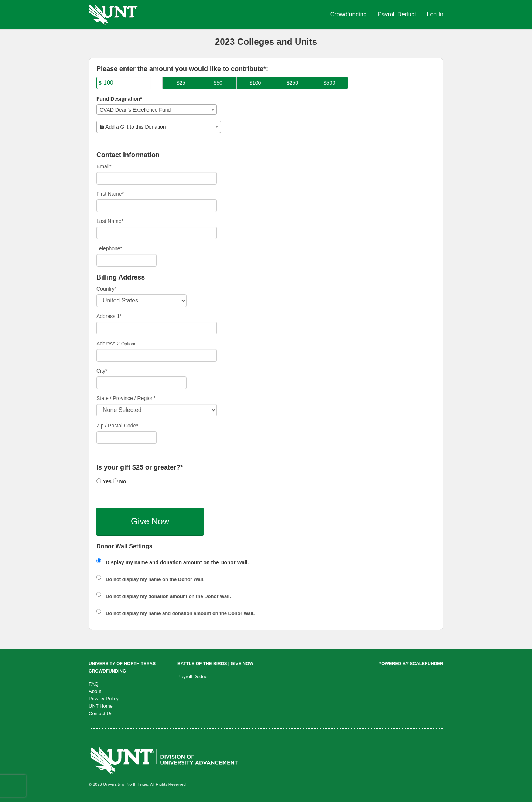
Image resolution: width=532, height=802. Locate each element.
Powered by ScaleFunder (411, 664)
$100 (255, 83)
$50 (218, 83)
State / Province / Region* (126, 398)
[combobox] (157, 109)
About (95, 691)
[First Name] (157, 206)
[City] (141, 383)
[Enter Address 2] (157, 355)
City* (102, 371)
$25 (181, 83)
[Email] (157, 178)
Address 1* (109, 316)
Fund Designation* (119, 99)
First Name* (110, 194)
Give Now (150, 521)
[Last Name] (157, 233)
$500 (329, 83)
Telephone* (109, 248)
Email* (104, 166)
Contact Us (100, 713)
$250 (292, 83)
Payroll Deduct (398, 14)
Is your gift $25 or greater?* (140, 468)
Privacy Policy (104, 699)
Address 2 (108, 344)
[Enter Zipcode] (127, 437)
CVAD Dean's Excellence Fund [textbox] (135, 110)
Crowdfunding (349, 14)
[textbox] (159, 127)
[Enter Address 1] (157, 328)
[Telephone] (127, 260)
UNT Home (101, 706)
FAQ (93, 684)
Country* (106, 289)
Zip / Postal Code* (117, 426)
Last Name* (110, 221)
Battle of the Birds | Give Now (215, 664)
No (120, 481)
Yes (104, 481)
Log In (435, 14)
